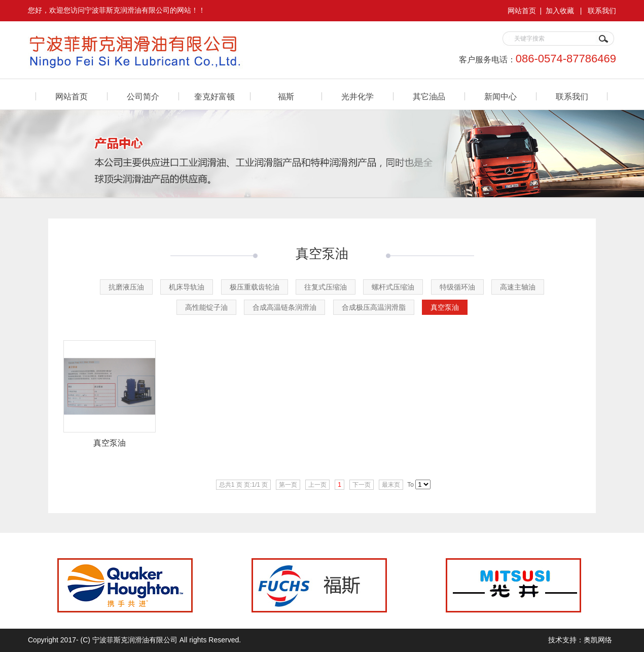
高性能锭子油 (206, 307)
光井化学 (357, 97)
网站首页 (522, 11)
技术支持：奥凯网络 (580, 640)
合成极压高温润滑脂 (374, 307)
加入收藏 (560, 11)
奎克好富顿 (214, 97)
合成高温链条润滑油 (284, 307)
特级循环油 (457, 287)
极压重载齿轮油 (255, 287)
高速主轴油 (518, 287)
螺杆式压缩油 (393, 287)
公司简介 (143, 97)
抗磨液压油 (126, 287)
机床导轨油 (187, 287)
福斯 (286, 97)
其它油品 (429, 97)
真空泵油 (445, 307)
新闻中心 (500, 97)
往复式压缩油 (326, 287)
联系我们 (602, 11)
